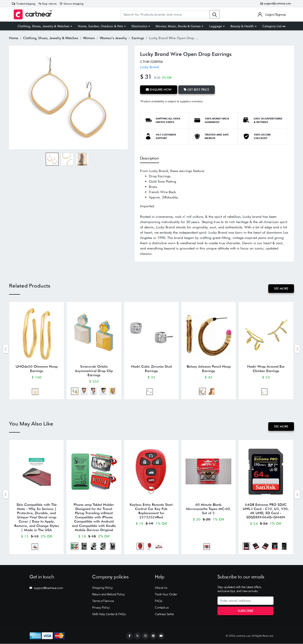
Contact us (162, 608)
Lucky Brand (149, 67)
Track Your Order (166, 595)
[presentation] (6, 349)
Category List (274, 26)
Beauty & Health (242, 26)
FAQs (158, 601)
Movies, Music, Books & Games (178, 26)
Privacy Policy (101, 608)
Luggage (215, 26)
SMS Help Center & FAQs (109, 615)
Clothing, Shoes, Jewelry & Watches (43, 26)
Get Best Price (197, 90)
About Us (161, 588)
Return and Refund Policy (108, 595)
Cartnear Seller (164, 615)
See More (281, 288)
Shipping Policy (102, 588)
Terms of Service (103, 601)
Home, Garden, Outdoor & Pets (100, 26)
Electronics (139, 26)
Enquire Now (159, 90)
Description (150, 158)
